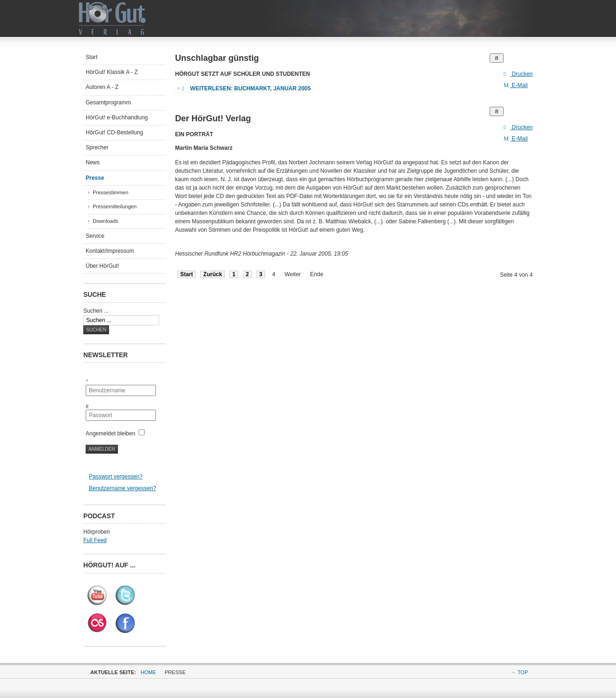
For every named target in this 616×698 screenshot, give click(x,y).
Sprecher (97, 147)
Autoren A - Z (102, 87)
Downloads (106, 221)
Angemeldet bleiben (110, 433)
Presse (95, 178)
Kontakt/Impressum (110, 251)
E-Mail (516, 85)
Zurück (213, 274)
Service (95, 236)
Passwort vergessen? (116, 477)
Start (187, 274)
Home (149, 672)
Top (523, 672)
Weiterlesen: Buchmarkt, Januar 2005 (246, 88)
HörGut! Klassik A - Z (112, 72)
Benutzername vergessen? (122, 488)
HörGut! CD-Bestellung (114, 132)
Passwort (92, 403)
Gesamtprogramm (108, 103)
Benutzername (92, 378)
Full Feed (95, 540)
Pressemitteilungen (115, 206)
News (93, 162)
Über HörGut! (102, 266)
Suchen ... (96, 311)
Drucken (518, 74)
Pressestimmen (110, 192)
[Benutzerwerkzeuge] (497, 58)
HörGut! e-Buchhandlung (117, 118)
